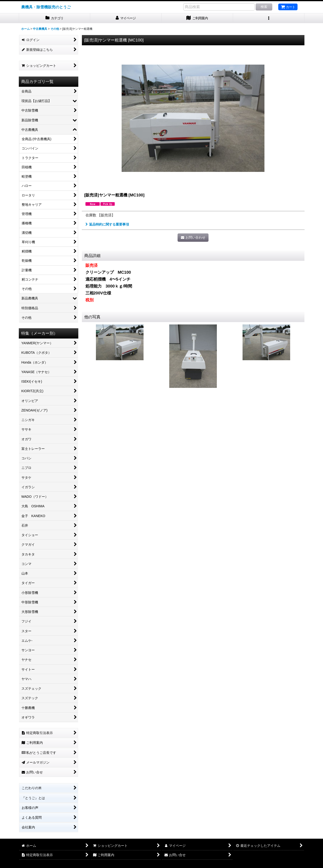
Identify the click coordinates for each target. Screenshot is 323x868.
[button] (269, 18)
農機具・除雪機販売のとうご (46, 7)
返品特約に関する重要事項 (107, 224)
